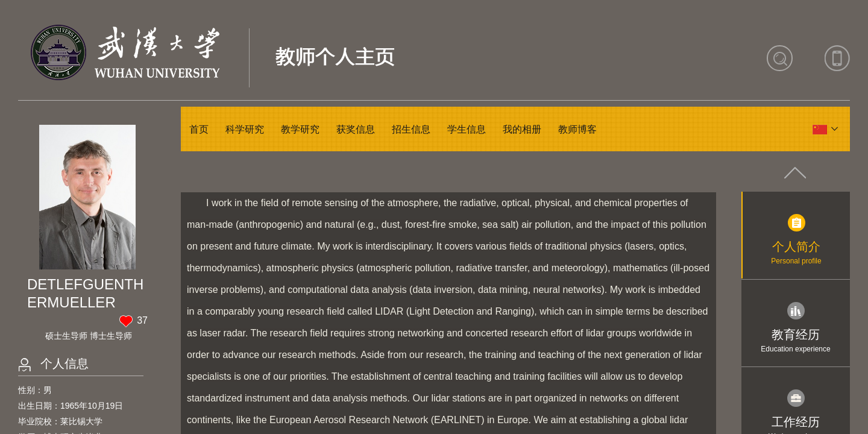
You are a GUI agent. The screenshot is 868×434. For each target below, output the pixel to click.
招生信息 (411, 129)
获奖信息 (356, 129)
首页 (199, 129)
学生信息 (467, 129)
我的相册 (522, 129)
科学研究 (245, 129)
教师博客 (577, 129)
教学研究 (300, 129)
